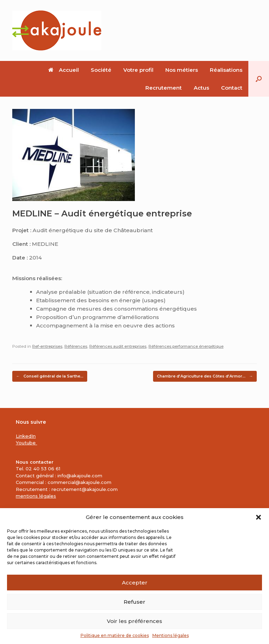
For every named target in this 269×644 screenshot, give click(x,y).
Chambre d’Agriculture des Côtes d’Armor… (205, 376)
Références (76, 346)
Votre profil (138, 70)
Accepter (135, 583)
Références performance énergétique (186, 346)
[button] (258, 517)
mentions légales (36, 496)
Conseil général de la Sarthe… (50, 376)
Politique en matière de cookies (115, 635)
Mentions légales (171, 635)
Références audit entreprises (118, 346)
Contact (232, 88)
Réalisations (226, 70)
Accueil (64, 70)
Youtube (26, 443)
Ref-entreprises (47, 346)
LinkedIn (26, 436)
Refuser (134, 602)
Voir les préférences (134, 621)
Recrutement (164, 88)
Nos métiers (182, 70)
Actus (201, 88)
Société (101, 70)
